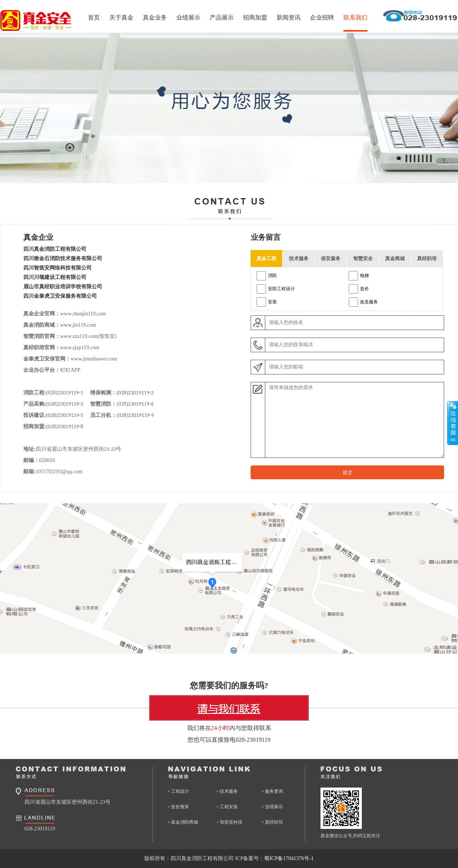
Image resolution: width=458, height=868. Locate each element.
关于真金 (121, 17)
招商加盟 (255, 17)
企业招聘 (322, 17)
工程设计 (180, 791)
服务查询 (274, 791)
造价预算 (180, 807)
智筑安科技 (231, 822)
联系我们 (355, 17)
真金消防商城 (184, 822)
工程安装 (229, 807)
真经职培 (274, 822)
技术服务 (229, 791)
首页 (94, 17)
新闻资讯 (289, 17)
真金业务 (155, 17)
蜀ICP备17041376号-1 (289, 858)
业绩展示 (188, 17)
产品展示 (222, 17)
